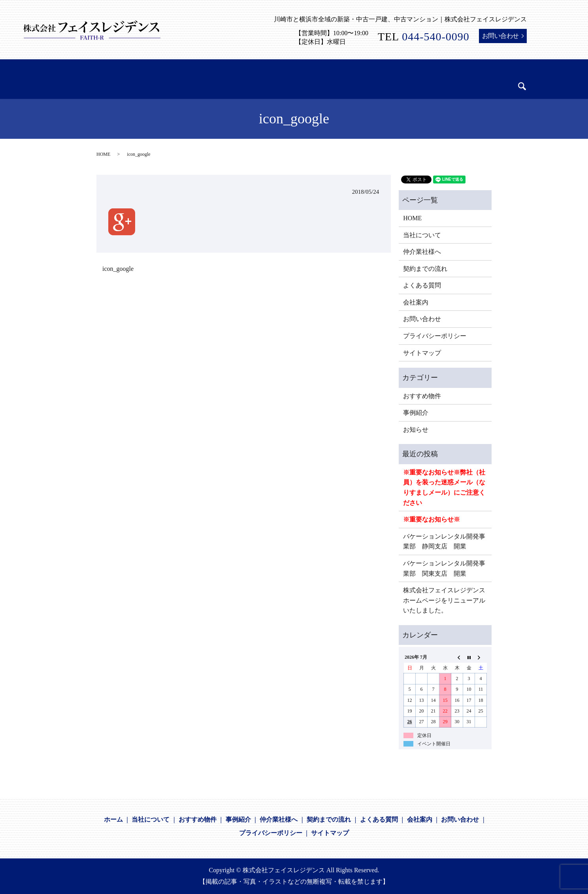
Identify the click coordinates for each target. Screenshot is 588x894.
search (496, 81)
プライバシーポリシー (435, 336)
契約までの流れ (425, 269)
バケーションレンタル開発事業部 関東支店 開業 (444, 568)
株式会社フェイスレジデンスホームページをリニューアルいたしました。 (444, 600)
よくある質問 (422, 285)
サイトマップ (422, 353)
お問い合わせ (500, 36)
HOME (103, 154)
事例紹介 (416, 413)
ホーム (113, 819)
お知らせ (416, 430)
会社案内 (416, 302)
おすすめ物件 (422, 396)
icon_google (118, 269)
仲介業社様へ (422, 252)
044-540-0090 (436, 37)
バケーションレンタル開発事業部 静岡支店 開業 (444, 542)
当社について (422, 235)
